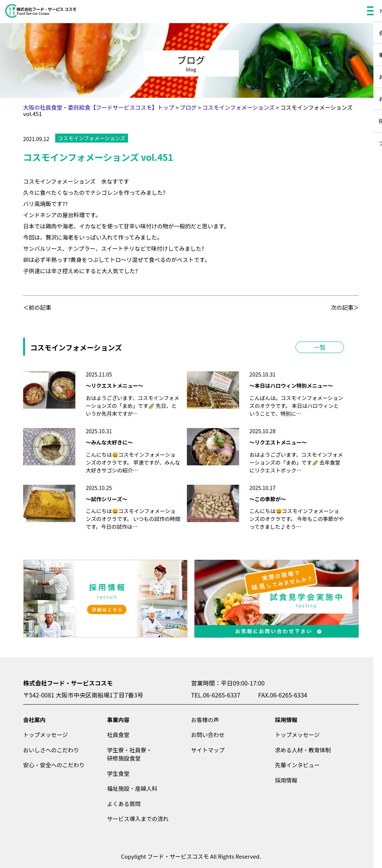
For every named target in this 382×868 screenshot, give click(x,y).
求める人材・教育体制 (303, 750)
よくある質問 (124, 804)
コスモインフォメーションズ (92, 138)
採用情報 (286, 720)
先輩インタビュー (297, 765)
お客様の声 (205, 720)
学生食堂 (118, 773)
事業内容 (118, 720)
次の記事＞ (345, 307)
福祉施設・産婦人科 (132, 788)
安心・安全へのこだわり (54, 765)
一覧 (320, 347)
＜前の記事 (37, 307)
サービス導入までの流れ (138, 819)
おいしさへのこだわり (51, 750)
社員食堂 (118, 735)
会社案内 (34, 720)
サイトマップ (208, 750)
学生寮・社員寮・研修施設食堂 (129, 754)
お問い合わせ (208, 735)
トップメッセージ (46, 735)
